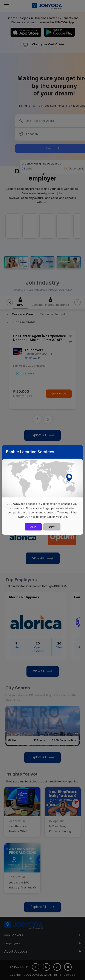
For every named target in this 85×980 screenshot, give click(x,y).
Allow (33, 527)
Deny (52, 527)
